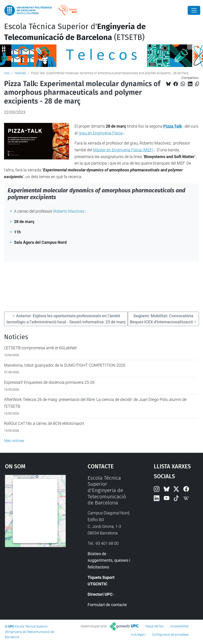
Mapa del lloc (155, 626)
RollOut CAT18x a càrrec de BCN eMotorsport (44, 423)
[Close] (194, 10)
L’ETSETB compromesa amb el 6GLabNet (40, 348)
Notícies (20, 73)
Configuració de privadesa (170, 635)
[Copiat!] (197, 84)
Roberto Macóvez (69, 211)
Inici (7, 73)
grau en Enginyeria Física (101, 133)
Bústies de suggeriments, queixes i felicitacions (109, 560)
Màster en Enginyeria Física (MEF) (123, 150)
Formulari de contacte (107, 605)
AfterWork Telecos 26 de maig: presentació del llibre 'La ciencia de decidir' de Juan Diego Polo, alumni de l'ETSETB (95, 403)
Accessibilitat (179, 626)
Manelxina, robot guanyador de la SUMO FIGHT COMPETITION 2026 (65, 365)
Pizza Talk (173, 126)
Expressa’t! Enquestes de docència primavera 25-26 (49, 382)
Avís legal (137, 635)
